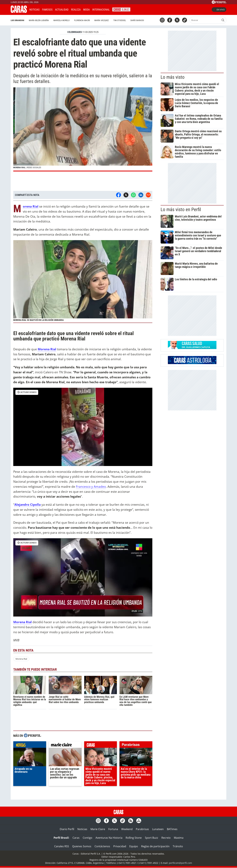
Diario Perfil (67, 829)
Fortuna (113, 829)
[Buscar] (205, 20)
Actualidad (62, 10)
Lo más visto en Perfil (181, 210)
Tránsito (178, 846)
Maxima (179, 838)
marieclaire (65, 745)
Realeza (76, 10)
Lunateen (158, 829)
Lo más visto (173, 77)
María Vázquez (102, 20)
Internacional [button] (101, 10)
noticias (30, 745)
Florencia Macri (82, 20)
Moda (86, 10)
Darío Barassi (137, 20)
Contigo (87, 838)
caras (101, 745)
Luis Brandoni (17, 20)
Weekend (127, 829)
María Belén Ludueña (39, 20)
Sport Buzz (152, 838)
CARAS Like (121, 9)
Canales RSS (62, 846)
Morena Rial (21, 659)
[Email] (148, 195)
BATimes (172, 829)
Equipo (134, 846)
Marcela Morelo (62, 20)
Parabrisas (142, 829)
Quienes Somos (82, 846)
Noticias (34, 10)
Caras (76, 838)
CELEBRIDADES (75, 32)
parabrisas (136, 745)
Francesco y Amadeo (91, 486)
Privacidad (120, 846)
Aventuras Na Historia (109, 838)
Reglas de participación (155, 846)
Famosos (47, 10)
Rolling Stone (134, 838)
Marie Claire (98, 829)
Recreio (166, 838)
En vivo (219, 10)
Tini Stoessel (120, 20)
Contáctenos (102, 846)
